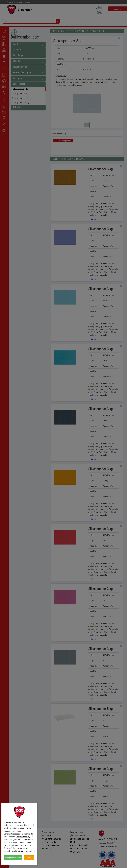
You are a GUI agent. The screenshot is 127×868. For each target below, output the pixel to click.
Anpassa (29, 858)
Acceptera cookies (13, 858)
